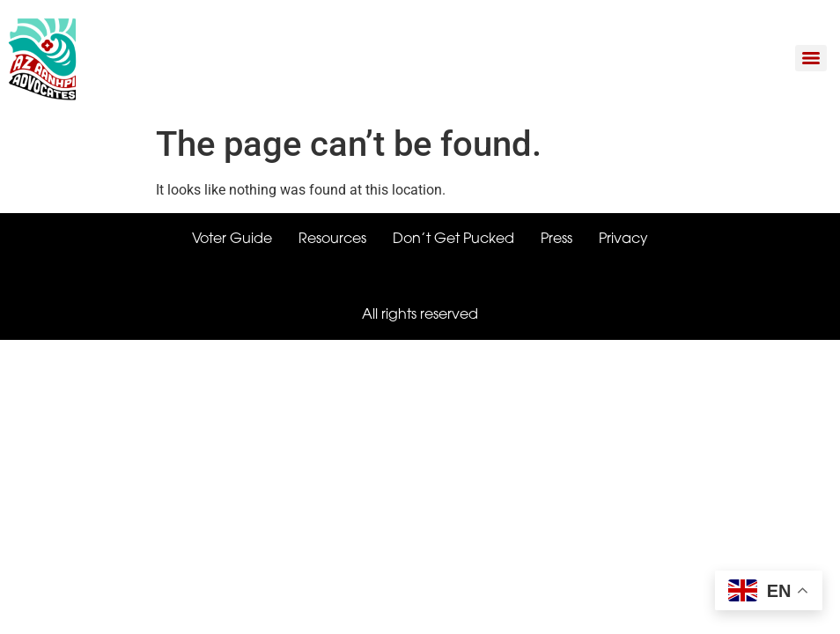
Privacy (623, 240)
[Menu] (811, 58)
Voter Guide (232, 240)
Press (556, 240)
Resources (332, 240)
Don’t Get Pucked (453, 240)
